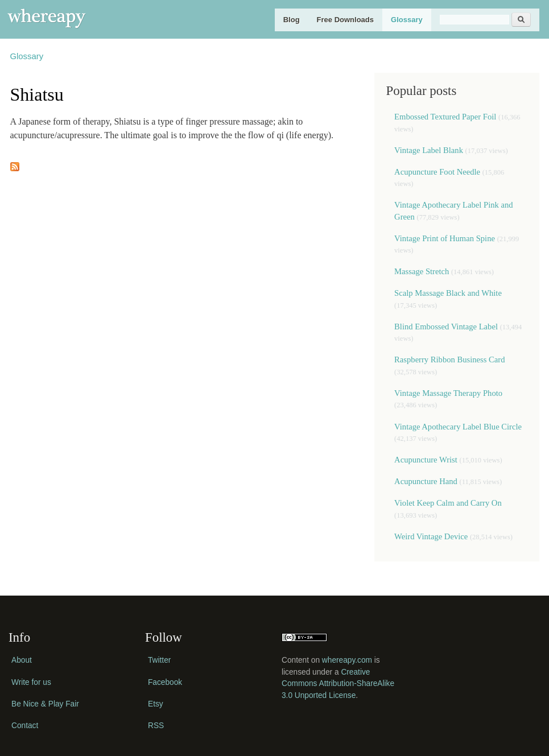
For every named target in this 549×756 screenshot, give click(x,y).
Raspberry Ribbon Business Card (449, 360)
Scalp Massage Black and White (448, 293)
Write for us (31, 682)
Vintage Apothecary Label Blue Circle (458, 427)
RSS (156, 726)
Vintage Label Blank (429, 150)
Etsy (156, 704)
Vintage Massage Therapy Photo (448, 393)
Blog (292, 20)
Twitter (159, 660)
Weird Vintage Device (431, 536)
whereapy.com (347, 660)
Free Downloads (345, 20)
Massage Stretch (422, 271)
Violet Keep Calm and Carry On (448, 503)
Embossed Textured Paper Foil (446, 117)
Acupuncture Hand (426, 481)
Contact (25, 726)
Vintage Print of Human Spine (445, 238)
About (22, 660)
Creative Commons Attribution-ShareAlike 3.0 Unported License (338, 684)
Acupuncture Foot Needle (437, 172)
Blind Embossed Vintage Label (446, 327)
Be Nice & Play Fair (45, 704)
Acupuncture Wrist (426, 460)
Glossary (407, 20)
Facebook (165, 682)
